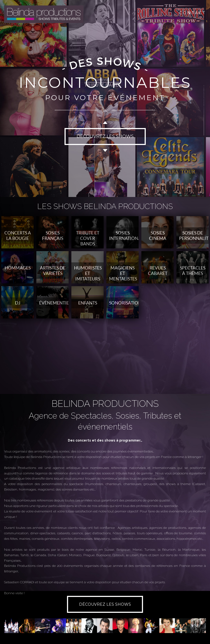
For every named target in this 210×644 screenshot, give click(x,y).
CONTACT (192, 13)
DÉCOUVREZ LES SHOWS (105, 136)
